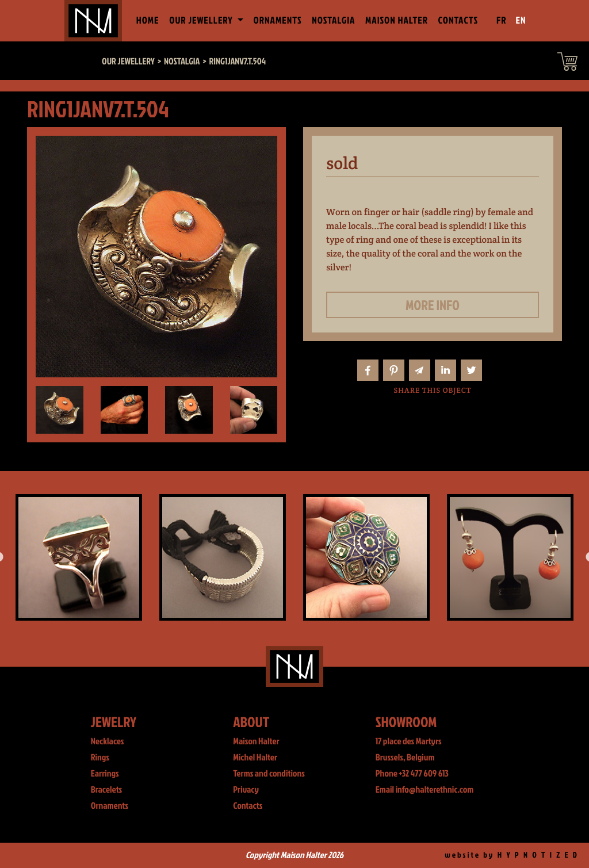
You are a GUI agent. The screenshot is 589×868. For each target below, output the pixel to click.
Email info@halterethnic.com (425, 790)
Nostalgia (333, 20)
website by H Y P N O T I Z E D (512, 855)
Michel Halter (255, 758)
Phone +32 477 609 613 (412, 774)
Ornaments (278, 20)
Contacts (458, 20)
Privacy (246, 790)
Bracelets (106, 790)
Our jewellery (128, 62)
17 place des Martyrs (409, 741)
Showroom (406, 722)
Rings (100, 758)
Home (150, 20)
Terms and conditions (269, 774)
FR (502, 20)
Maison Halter (397, 20)
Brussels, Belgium (405, 758)
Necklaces (108, 741)
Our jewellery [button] (202, 20)
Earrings (105, 774)
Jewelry (114, 722)
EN (521, 20)
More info (433, 305)
